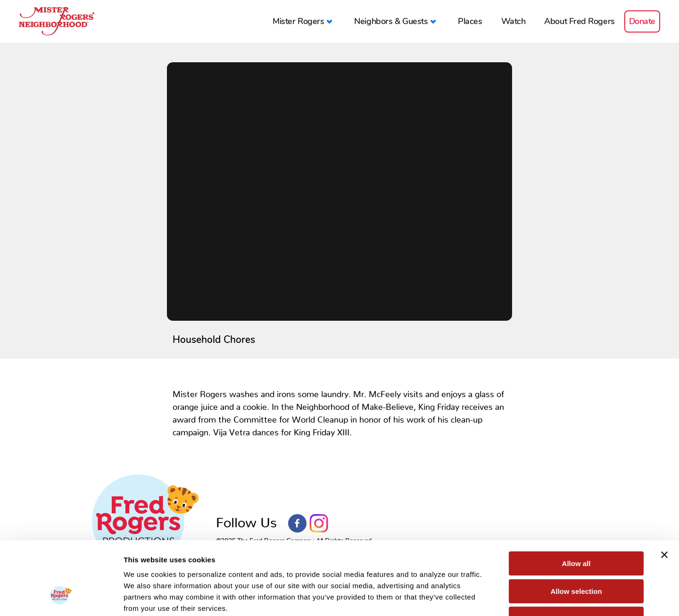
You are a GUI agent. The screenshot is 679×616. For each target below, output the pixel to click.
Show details (495, 597)
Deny (576, 556)
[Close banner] (664, 492)
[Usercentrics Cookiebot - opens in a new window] (61, 598)
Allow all (576, 501)
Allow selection (576, 529)
